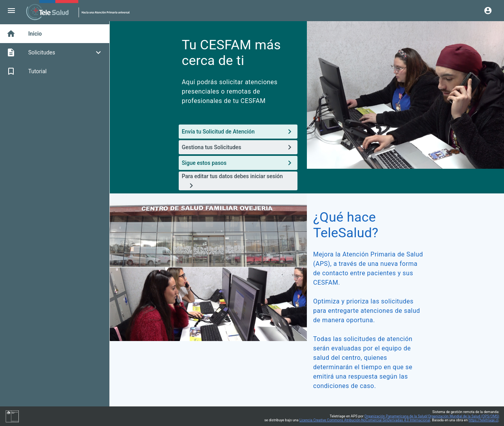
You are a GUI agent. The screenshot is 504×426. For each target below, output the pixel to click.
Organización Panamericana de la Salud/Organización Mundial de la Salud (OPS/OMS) (432, 416)
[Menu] (11, 11)
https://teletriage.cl (484, 420)
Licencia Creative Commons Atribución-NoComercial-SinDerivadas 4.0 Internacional (365, 420)
